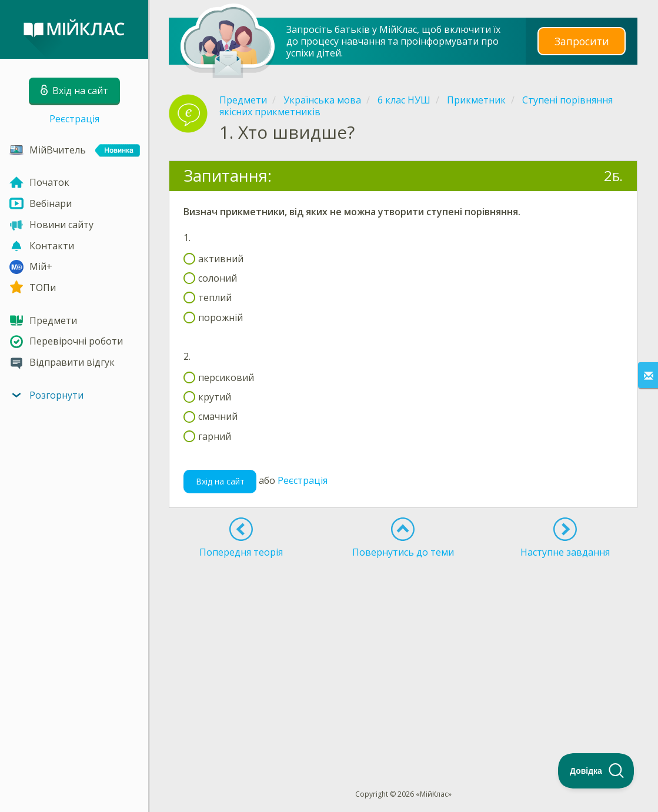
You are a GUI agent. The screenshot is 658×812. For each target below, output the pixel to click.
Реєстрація (74, 119)
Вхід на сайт (220, 481)
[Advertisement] (403, 652)
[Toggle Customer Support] (596, 771)
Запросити (582, 41)
